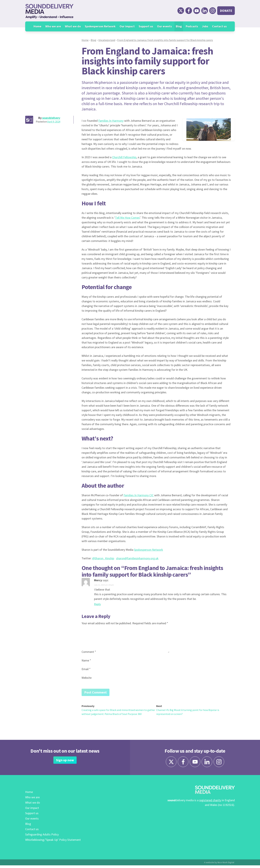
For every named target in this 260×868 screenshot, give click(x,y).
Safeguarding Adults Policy (42, 837)
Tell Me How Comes (127, 218)
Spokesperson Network (100, 26)
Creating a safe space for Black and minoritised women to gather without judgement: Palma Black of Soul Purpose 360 (118, 713)
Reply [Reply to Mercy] (97, 604)
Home (37, 26)
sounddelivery (51, 118)
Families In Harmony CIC (139, 495)
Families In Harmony (111, 121)
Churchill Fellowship (124, 157)
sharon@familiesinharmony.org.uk (137, 558)
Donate (226, 11)
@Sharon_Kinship (103, 558)
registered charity (210, 803)
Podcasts (192, 26)
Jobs (205, 26)
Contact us (219, 26)
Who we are (53, 26)
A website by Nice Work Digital (219, 865)
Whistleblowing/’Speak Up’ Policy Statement (53, 842)
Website (87, 678)
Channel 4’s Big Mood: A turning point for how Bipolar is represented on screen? (188, 713)
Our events (164, 26)
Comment (89, 652)
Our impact (127, 26)
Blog (179, 26)
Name (86, 660)
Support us (146, 26)
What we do (73, 26)
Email (86, 669)
